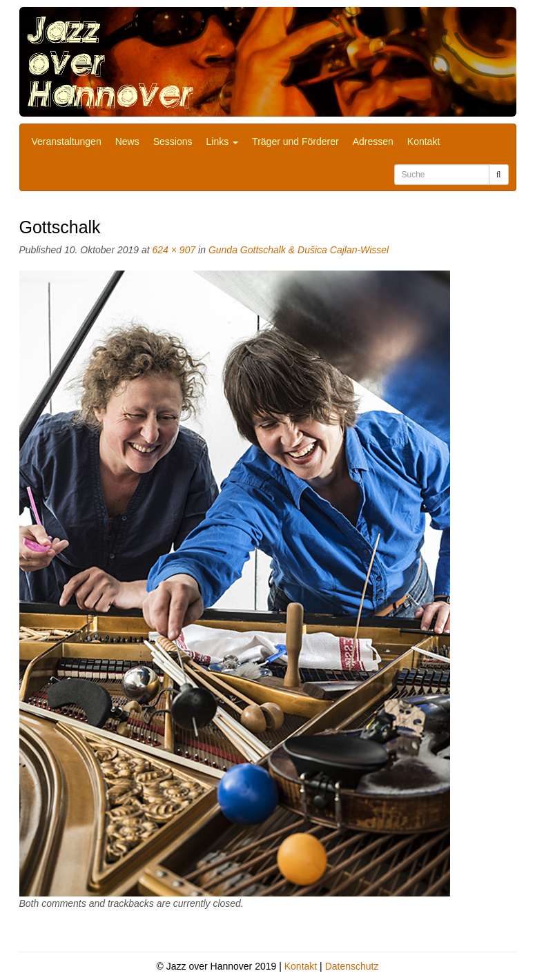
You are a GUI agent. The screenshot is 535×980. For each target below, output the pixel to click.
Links (223, 141)
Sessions (173, 141)
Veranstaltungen (67, 141)
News (127, 141)
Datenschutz (352, 966)
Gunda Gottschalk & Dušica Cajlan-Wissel (299, 250)
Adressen (373, 141)
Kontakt (424, 141)
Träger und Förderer (295, 141)
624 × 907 (174, 250)
